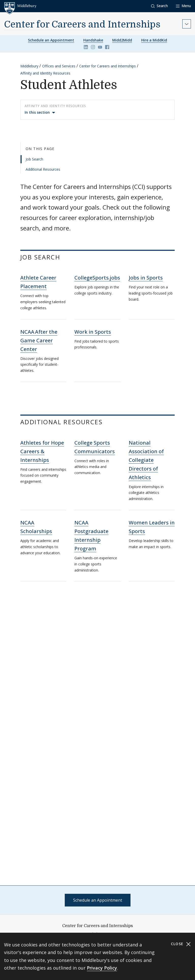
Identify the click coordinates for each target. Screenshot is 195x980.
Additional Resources (43, 169)
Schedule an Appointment (51, 40)
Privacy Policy (102, 968)
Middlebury (29, 66)
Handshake (93, 40)
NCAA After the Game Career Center (39, 340)
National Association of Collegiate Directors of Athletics (146, 460)
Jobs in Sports (146, 278)
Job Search (34, 159)
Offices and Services (59, 66)
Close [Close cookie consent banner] (181, 944)
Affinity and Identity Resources (45, 73)
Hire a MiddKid (154, 40)
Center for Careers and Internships (82, 25)
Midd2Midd (122, 40)
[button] (159, 6)
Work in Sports (93, 332)
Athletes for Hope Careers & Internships (42, 451)
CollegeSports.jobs (97, 278)
